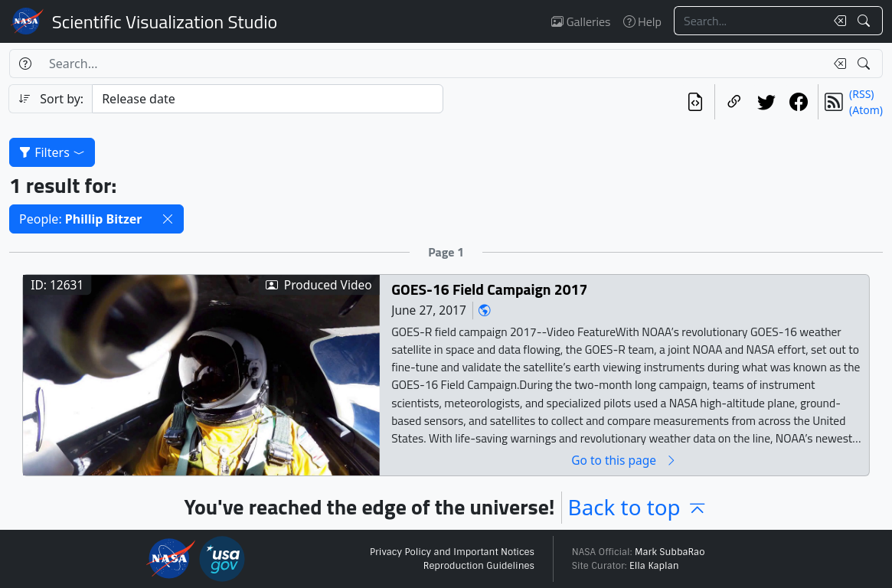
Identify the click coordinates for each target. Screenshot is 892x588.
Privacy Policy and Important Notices (452, 552)
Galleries (581, 21)
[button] (168, 219)
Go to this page (624, 461)
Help (642, 21)
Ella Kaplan (654, 566)
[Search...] (750, 21)
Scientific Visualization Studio (165, 21)
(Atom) (866, 110)
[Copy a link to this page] (734, 102)
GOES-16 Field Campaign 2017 (489, 290)
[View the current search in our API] (695, 102)
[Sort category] (267, 99)
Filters (52, 152)
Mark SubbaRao (670, 552)
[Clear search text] (837, 21)
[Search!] (866, 21)
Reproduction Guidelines (479, 566)
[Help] (25, 64)
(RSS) (861, 94)
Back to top (638, 507)
